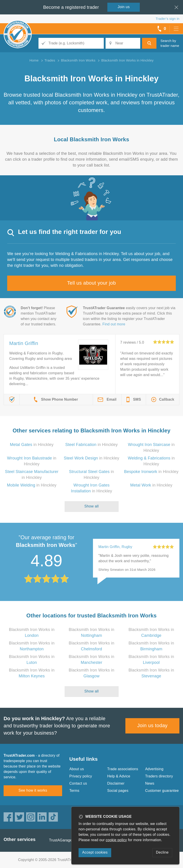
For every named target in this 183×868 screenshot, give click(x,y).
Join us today (152, 725)
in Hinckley (32, 445)
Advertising (154, 769)
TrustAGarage (61, 840)
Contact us (78, 783)
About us (77, 769)
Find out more (114, 324)
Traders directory (159, 776)
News (150, 783)
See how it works (33, 790)
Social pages (118, 791)
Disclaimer (116, 783)
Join (124, 7)
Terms (74, 791)
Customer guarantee (162, 791)
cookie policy (116, 840)
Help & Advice (119, 776)
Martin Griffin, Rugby (115, 547)
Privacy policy (81, 776)
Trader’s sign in (168, 19)
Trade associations (123, 769)
